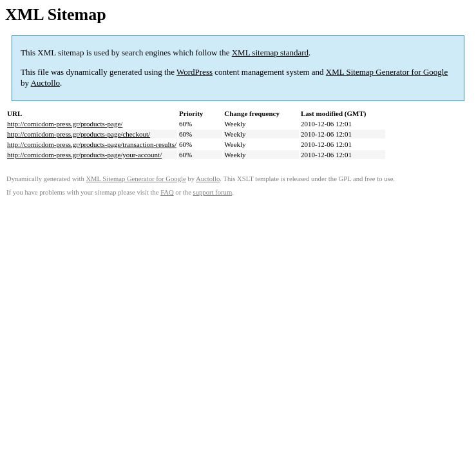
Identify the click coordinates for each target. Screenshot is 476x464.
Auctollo (46, 83)
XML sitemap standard (270, 53)
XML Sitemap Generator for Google (387, 72)
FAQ (167, 192)
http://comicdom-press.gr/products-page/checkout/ (79, 134)
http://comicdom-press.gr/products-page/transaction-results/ (92, 144)
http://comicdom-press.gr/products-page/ (65, 124)
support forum (213, 192)
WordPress (195, 72)
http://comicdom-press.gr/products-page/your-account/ (84, 155)
